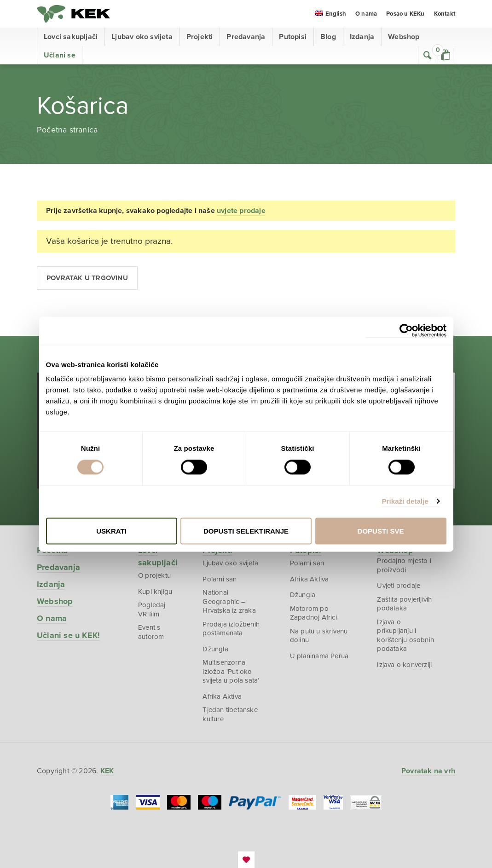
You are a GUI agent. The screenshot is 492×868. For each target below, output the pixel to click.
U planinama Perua (319, 656)
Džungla (215, 649)
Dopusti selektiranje (246, 531)
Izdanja (362, 37)
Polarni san (220, 579)
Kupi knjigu (155, 592)
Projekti (200, 37)
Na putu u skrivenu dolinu (319, 636)
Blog (328, 37)
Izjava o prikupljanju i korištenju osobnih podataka (405, 635)
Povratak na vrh (428, 771)
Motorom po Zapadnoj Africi (313, 613)
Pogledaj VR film (152, 609)
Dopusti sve (381, 531)
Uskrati (111, 531)
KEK (74, 14)
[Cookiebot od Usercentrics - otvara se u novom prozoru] (406, 331)
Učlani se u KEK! (68, 635)
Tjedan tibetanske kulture (230, 714)
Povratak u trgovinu (87, 278)
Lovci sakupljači (71, 37)
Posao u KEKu (405, 14)
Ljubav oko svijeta (142, 37)
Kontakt (445, 14)
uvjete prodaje (241, 211)
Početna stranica (67, 130)
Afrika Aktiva (222, 696)
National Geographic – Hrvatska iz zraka (229, 601)
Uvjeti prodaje (399, 586)
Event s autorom (151, 632)
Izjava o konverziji (404, 665)
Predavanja (246, 37)
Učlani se (60, 55)
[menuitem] (330, 14)
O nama (366, 14)
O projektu (154, 575)
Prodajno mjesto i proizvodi (404, 565)
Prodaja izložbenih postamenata (231, 629)
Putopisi (293, 37)
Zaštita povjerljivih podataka (404, 604)
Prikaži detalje (405, 501)
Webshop (404, 37)
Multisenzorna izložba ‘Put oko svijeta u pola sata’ (231, 671)
